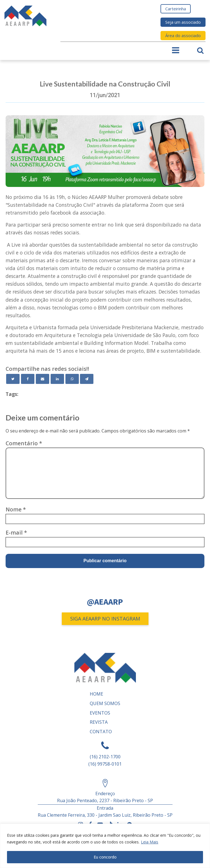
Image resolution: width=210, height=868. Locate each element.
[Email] (43, 379)
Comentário (24, 443)
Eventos (100, 713)
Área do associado (183, 35)
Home (96, 694)
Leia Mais (150, 842)
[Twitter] (13, 379)
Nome (16, 509)
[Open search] (200, 50)
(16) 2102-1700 (105, 757)
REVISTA (99, 722)
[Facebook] (28, 379)
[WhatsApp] (72, 379)
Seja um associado (183, 22)
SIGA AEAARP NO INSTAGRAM (105, 619)
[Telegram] (87, 379)
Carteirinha (176, 9)
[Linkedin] (57, 379)
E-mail (16, 532)
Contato (101, 732)
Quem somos (105, 703)
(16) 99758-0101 (105, 764)
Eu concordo (105, 857)
